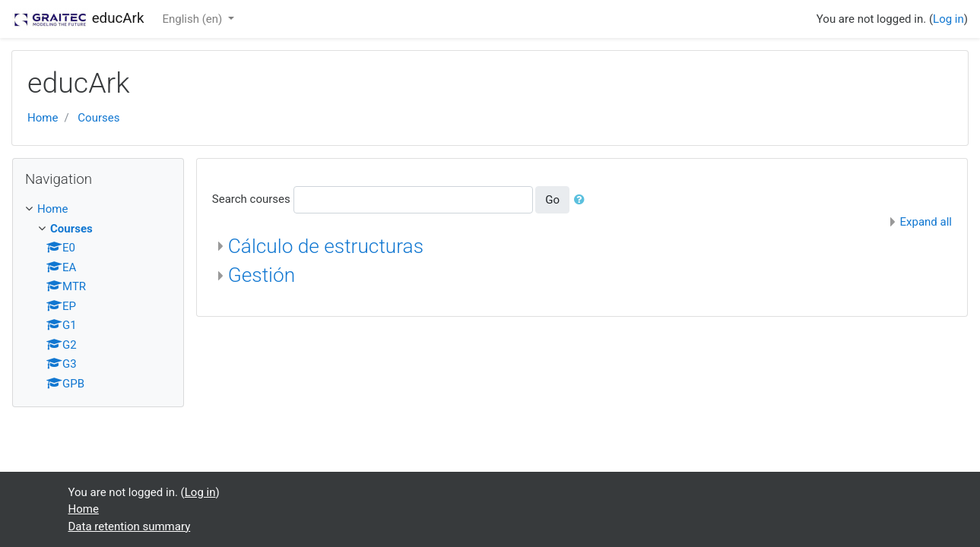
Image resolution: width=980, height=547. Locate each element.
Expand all (926, 222)
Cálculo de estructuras (326, 246)
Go (552, 200)
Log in (948, 19)
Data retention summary (130, 526)
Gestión (262, 275)
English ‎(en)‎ (193, 19)
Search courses (251, 199)
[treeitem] (98, 209)
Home (43, 118)
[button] (582, 200)
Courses (98, 118)
